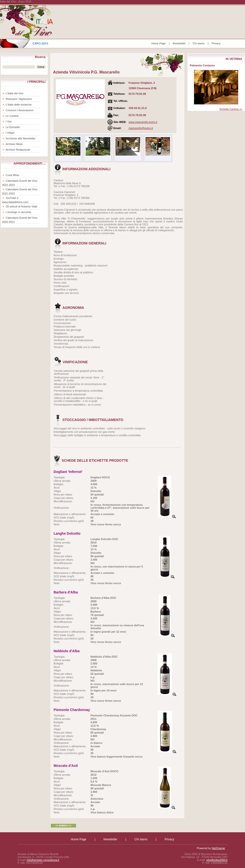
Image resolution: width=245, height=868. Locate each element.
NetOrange (218, 848)
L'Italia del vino (14, 93)
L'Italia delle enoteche (19, 105)
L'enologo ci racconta (18, 212)
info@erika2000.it (217, 860)
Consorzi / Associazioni (19, 110)
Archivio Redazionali (18, 150)
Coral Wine (12, 175)
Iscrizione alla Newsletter (21, 138)
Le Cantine (12, 116)
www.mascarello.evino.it (143, 122)
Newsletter (179, 43)
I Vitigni (10, 133)
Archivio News (14, 144)
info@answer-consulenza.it (43, 860)
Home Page (159, 43)
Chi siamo (199, 43)
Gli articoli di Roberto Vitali (21, 206)
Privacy (216, 43)
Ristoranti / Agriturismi (19, 99)
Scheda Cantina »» (231, 109)
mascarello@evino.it (141, 128)
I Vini (9, 121)
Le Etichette (13, 127)
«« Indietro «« (63, 826)
